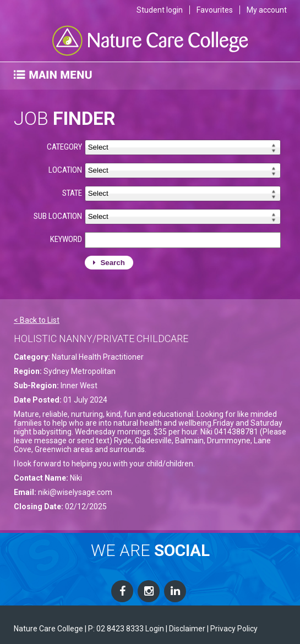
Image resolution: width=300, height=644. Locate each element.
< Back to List (37, 320)
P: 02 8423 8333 (116, 629)
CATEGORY (64, 147)
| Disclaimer (186, 629)
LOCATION (65, 170)
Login (155, 629)
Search (109, 263)
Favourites (215, 10)
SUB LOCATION (58, 216)
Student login (160, 10)
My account (267, 10)
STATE (72, 193)
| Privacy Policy (232, 629)
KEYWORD (66, 239)
